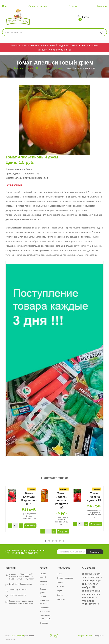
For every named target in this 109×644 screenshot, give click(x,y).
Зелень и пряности (44, 583)
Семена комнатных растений (44, 600)
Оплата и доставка (38, 6)
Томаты (60, 68)
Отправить (95, 552)
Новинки (60, 586)
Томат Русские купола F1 (94, 497)
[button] (46, 541)
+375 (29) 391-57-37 (18, 590)
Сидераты (44, 623)
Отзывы (73, 6)
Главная (19, 68)
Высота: (10, 178)
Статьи (60, 595)
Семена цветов (43, 591)
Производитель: (14, 174)
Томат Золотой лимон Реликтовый (62, 500)
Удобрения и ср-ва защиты (45, 617)
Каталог (30, 68)
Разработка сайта (86, 636)
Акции (59, 591)
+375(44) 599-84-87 (18, 595)
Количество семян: (15, 169)
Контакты (102, 6)
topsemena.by (18, 636)
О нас (5, 6)
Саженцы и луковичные (45, 609)
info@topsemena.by (24, 584)
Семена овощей (45, 68)
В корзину (30, 526)
